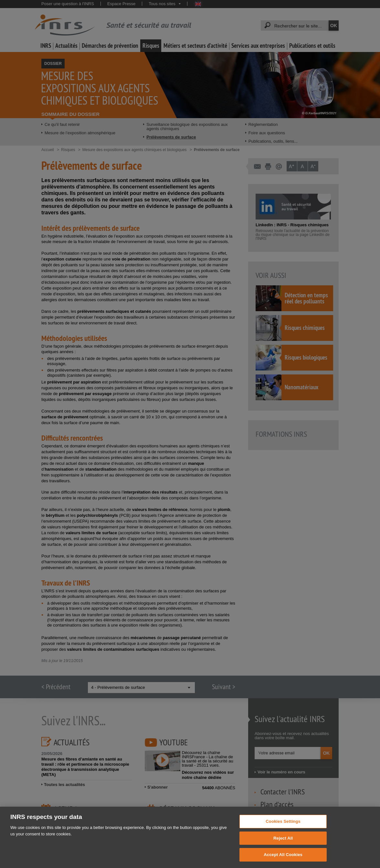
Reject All (283, 850)
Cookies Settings (283, 833)
